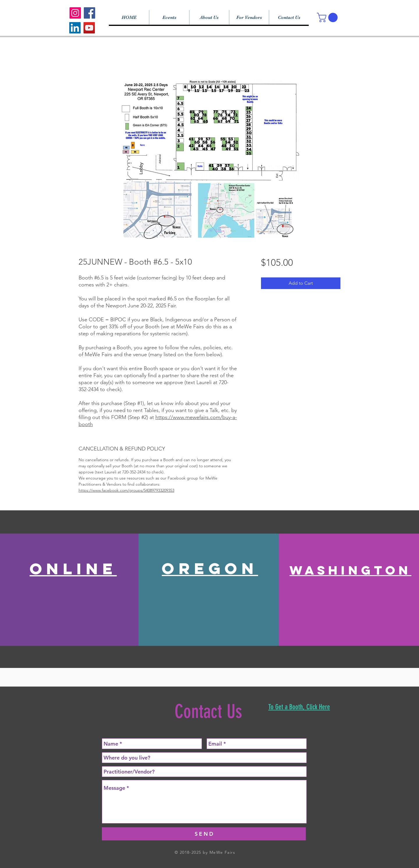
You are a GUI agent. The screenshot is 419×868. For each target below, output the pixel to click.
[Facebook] (89, 13)
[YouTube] (89, 28)
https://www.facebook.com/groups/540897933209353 (126, 490)
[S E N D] (204, 834)
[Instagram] (75, 13)
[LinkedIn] (75, 28)
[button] (328, 17)
